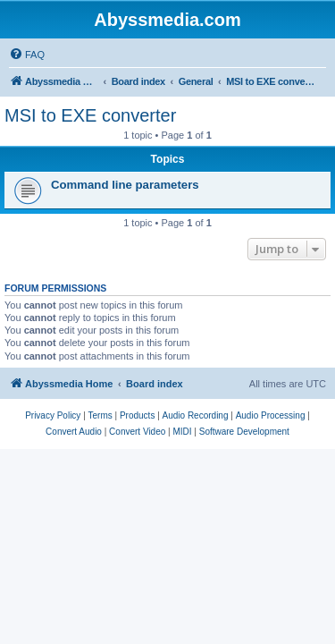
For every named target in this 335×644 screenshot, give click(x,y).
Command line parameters (125, 185)
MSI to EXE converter (90, 115)
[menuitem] (27, 55)
